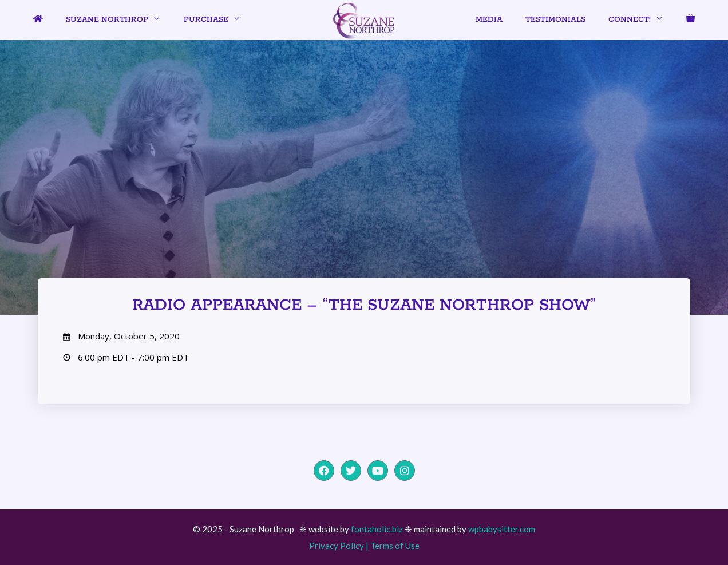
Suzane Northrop (119, 20)
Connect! (642, 20)
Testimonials (555, 20)
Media (489, 20)
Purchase (218, 20)
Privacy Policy (337, 546)
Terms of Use (395, 546)
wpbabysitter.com (502, 529)
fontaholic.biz (377, 529)
